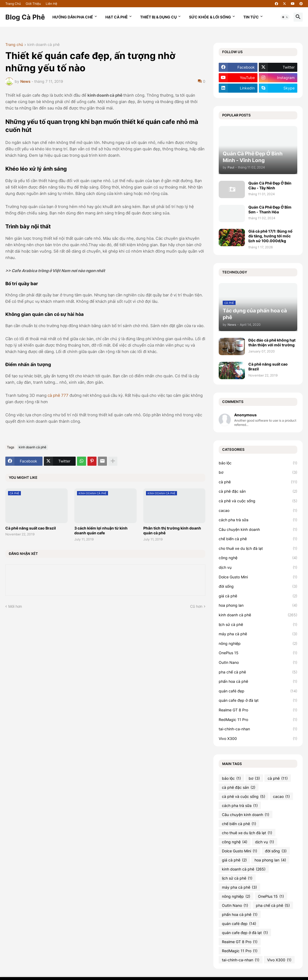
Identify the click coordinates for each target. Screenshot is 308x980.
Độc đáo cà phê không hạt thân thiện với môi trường (272, 342)
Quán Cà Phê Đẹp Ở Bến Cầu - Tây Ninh (270, 185)
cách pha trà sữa (258, 520)
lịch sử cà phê (258, 625)
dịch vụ (258, 567)
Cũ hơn (196, 606)
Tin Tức (251, 17)
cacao (258, 511)
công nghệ (258, 558)
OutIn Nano (258, 663)
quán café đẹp (258, 691)
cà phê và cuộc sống (258, 501)
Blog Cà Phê (25, 17)
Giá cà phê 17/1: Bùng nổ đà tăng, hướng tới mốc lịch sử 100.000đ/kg (270, 236)
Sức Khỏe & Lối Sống (210, 17)
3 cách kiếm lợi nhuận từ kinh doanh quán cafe (101, 530)
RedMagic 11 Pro (258, 720)
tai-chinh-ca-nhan (258, 729)
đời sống (258, 586)
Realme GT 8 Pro (258, 710)
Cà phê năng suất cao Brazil (31, 528)
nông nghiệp (258, 644)
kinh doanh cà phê (43, 45)
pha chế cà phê (258, 672)
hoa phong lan (258, 605)
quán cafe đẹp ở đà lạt (258, 700)
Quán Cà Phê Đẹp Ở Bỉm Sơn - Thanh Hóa (270, 209)
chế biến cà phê (258, 539)
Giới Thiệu (33, 4)
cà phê (258, 482)
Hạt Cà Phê (117, 17)
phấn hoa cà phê (258, 681)
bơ (258, 472)
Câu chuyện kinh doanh (258, 530)
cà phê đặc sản (258, 491)
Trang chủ (14, 45)
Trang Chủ (13, 4)
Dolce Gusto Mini (258, 577)
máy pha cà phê (258, 634)
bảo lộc (258, 463)
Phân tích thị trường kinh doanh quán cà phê (172, 530)
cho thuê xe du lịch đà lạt (258, 548)
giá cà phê (258, 596)
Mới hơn (15, 606)
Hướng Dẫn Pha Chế (73, 17)
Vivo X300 (258, 739)
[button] (285, 17)
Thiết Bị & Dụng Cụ (158, 17)
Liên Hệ (51, 4)
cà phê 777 (58, 395)
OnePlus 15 (258, 653)
